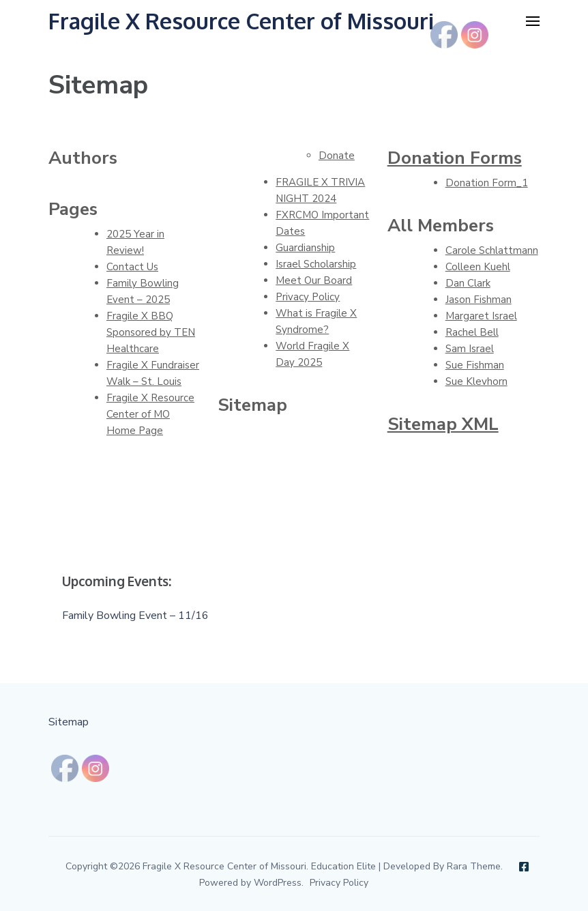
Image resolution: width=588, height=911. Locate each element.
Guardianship (305, 248)
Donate (337, 156)
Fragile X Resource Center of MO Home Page (150, 414)
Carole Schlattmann (492, 250)
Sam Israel (470, 349)
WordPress (278, 883)
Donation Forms (455, 158)
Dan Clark (468, 283)
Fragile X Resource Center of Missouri (241, 21)
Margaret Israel (481, 316)
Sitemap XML (443, 424)
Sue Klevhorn (476, 381)
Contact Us (132, 267)
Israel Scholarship (316, 264)
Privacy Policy (308, 297)
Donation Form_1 (487, 183)
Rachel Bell (472, 332)
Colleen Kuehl (478, 267)
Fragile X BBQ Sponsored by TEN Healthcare (151, 332)
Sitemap (69, 722)
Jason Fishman (479, 300)
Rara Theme (474, 866)
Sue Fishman (475, 365)
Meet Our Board (314, 280)
